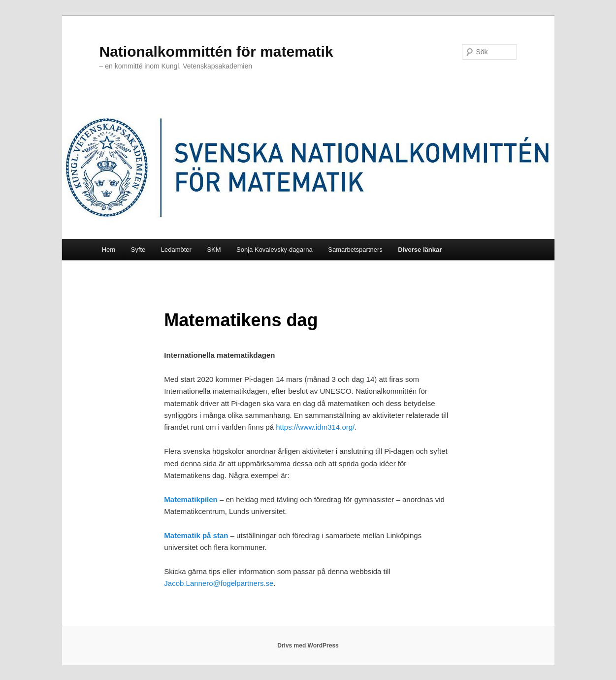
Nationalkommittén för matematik (216, 51)
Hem (109, 250)
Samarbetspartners (355, 250)
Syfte (138, 250)
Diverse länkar (420, 250)
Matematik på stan (197, 535)
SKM (214, 250)
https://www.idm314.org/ (315, 427)
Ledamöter (176, 250)
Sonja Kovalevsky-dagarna (275, 250)
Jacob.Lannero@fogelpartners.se (219, 583)
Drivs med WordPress (308, 646)
